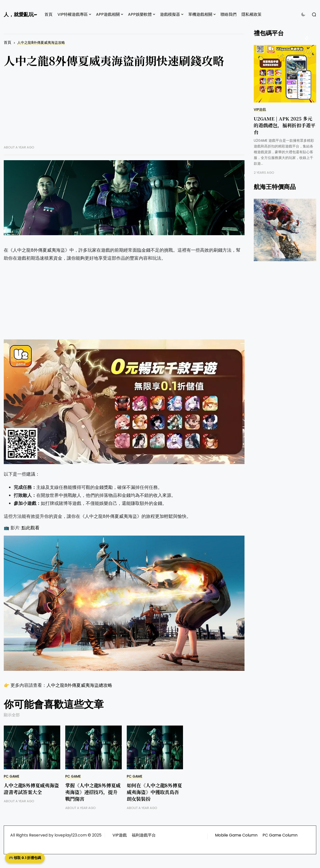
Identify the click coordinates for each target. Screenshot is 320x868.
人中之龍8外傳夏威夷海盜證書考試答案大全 (31, 789)
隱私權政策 (251, 14)
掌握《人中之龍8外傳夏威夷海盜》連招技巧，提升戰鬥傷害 (93, 792)
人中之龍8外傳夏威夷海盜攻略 (41, 43)
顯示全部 (12, 715)
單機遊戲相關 (200, 14)
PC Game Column (280, 835)
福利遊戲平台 (144, 835)
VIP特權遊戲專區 (73, 14)
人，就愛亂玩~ (20, 14)
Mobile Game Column (236, 835)
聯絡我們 (228, 14)
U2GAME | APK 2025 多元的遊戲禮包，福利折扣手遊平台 (285, 125)
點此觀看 (30, 528)
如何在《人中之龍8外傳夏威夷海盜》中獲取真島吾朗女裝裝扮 (154, 792)
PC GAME (11, 776)
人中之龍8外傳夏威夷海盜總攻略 (79, 685)
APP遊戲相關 (108, 14)
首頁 (48, 14)
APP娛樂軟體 (140, 14)
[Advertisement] (124, 110)
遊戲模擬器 (170, 14)
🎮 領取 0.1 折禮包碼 (25, 858)
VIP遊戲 (260, 110)
